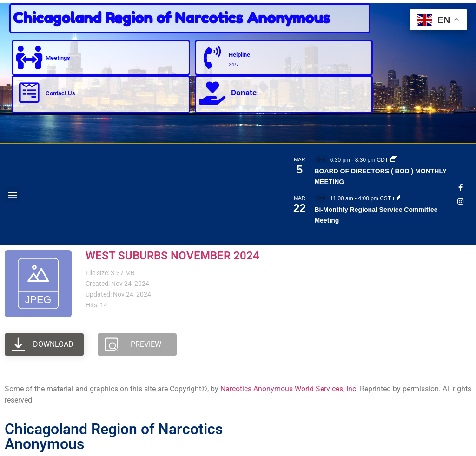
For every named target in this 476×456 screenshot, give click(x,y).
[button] (12, 195)
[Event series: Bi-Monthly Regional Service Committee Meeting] (397, 198)
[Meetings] (29, 58)
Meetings (58, 58)
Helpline (239, 55)
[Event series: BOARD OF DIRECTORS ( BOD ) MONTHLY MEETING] (394, 160)
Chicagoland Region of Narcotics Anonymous (172, 18)
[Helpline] (212, 58)
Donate (244, 93)
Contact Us (60, 93)
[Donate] (212, 93)
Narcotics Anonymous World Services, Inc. (289, 389)
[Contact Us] (29, 93)
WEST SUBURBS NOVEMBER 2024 (172, 256)
